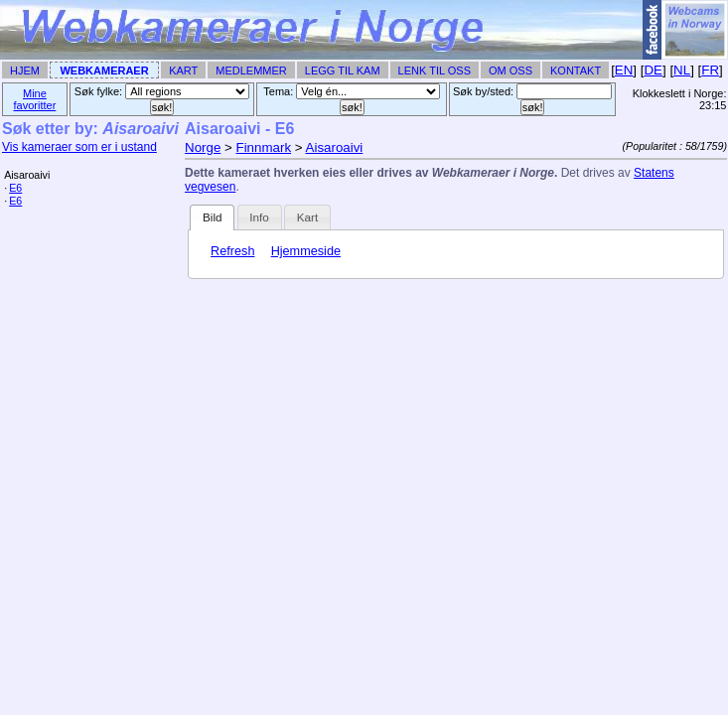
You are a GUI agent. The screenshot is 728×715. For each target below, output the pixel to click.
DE (653, 70)
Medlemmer (251, 71)
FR (710, 70)
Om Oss (510, 71)
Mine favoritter (35, 99)
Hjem (25, 71)
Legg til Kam (343, 71)
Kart (183, 71)
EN (624, 70)
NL (682, 70)
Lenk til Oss (435, 71)
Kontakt (576, 71)
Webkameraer (104, 71)
